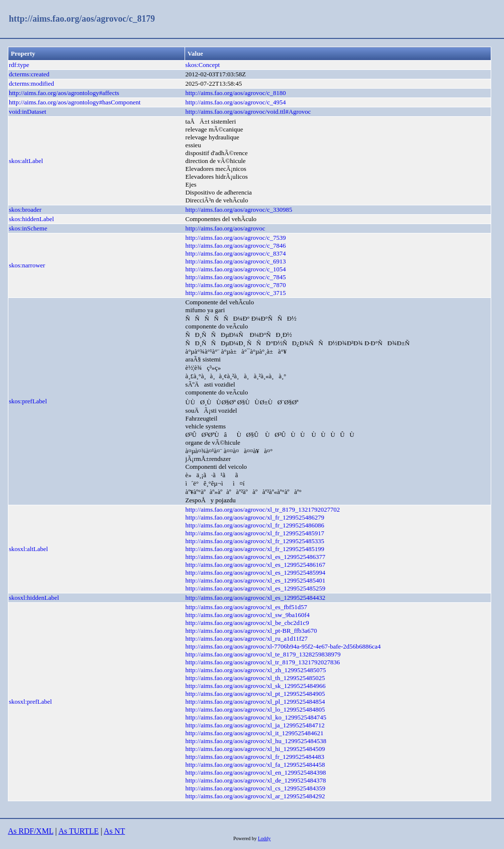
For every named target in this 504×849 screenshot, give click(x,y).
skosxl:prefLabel (30, 702)
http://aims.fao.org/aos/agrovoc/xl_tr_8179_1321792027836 (263, 662)
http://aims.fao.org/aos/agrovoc (225, 228)
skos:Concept (203, 65)
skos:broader (25, 210)
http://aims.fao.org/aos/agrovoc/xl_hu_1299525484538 (256, 741)
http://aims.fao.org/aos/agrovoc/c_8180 (236, 93)
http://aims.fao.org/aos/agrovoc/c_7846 (236, 245)
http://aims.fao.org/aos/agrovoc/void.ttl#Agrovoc (248, 112)
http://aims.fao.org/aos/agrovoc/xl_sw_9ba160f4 (248, 615)
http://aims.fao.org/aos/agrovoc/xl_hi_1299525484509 (255, 749)
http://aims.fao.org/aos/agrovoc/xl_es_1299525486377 (255, 557)
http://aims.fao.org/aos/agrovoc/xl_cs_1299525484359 (255, 788)
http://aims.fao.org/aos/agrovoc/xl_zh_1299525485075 (256, 670)
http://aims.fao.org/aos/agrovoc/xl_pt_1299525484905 (255, 694)
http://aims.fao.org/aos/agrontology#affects (64, 93)
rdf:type (19, 65)
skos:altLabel (26, 161)
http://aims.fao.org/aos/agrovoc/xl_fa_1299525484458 (255, 765)
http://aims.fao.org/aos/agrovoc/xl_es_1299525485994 (255, 572)
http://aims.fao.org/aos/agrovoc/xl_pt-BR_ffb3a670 (251, 631)
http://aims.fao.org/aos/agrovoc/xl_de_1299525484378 (256, 780)
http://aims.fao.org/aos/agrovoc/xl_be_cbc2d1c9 (247, 623)
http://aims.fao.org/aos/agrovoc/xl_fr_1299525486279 (255, 517)
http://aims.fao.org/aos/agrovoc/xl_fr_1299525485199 (255, 549)
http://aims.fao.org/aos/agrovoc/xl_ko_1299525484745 (256, 717)
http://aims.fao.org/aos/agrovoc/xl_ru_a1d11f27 (247, 638)
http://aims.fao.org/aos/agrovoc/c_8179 (82, 19)
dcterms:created (29, 74)
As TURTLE (79, 831)
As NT (114, 831)
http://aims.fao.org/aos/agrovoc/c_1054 (236, 269)
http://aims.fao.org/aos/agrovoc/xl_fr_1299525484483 (255, 757)
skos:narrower (27, 265)
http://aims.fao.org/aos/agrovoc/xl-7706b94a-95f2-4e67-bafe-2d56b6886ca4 (283, 646)
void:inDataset (28, 112)
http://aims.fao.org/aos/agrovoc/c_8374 (236, 253)
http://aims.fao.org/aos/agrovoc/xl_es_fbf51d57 (246, 607)
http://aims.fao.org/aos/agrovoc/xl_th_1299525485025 (255, 678)
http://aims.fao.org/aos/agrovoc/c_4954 (236, 102)
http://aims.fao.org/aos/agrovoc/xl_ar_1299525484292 (255, 796)
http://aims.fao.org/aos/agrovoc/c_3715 (236, 293)
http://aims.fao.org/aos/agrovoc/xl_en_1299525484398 (256, 772)
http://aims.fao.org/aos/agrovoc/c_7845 (236, 277)
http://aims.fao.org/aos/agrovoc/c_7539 (236, 238)
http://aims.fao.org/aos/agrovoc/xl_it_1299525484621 (255, 733)
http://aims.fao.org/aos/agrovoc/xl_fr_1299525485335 (255, 541)
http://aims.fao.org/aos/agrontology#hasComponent (75, 102)
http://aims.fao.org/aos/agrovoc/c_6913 (236, 261)
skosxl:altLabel (28, 549)
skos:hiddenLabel (31, 219)
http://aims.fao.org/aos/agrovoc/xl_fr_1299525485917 (255, 533)
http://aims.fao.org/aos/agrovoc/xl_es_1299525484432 (255, 598)
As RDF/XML (31, 831)
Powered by (246, 838)
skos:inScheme (28, 228)
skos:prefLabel (28, 401)
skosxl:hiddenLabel (34, 598)
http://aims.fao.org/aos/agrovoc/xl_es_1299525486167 (255, 565)
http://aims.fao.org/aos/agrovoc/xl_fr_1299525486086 (255, 525)
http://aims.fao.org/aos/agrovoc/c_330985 (239, 210)
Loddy (264, 838)
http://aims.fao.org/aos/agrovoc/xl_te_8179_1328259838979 (263, 654)
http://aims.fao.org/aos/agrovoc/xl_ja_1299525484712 (255, 725)
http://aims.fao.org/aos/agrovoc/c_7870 (236, 285)
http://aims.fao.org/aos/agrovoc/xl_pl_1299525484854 (255, 702)
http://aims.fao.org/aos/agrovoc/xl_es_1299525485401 (255, 580)
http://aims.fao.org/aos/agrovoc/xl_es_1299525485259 (255, 588)
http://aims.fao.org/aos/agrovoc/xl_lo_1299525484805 (255, 709)
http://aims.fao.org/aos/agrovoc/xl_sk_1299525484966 (256, 686)
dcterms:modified (31, 83)
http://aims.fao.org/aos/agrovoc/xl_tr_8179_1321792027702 (263, 509)
